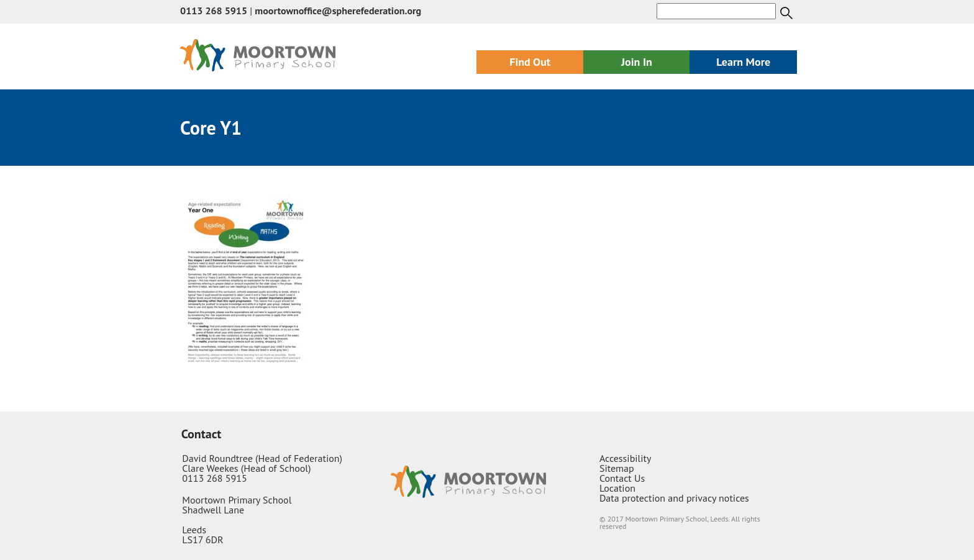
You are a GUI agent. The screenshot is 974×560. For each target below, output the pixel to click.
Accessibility (626, 458)
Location (617, 488)
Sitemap (617, 468)
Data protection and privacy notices (674, 498)
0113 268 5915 (214, 11)
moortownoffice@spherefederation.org (338, 11)
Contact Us (622, 478)
